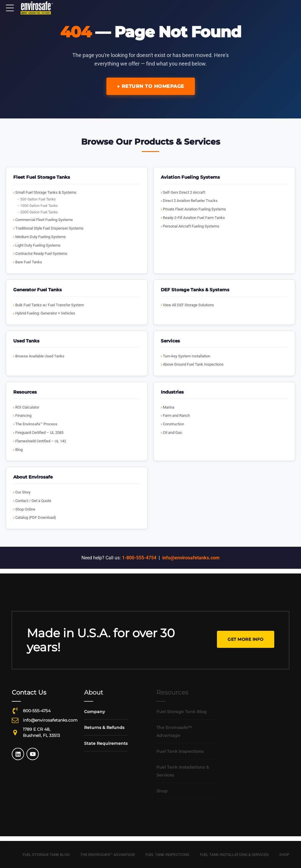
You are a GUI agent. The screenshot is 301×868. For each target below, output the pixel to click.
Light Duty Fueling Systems (38, 245)
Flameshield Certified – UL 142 (41, 441)
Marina (169, 407)
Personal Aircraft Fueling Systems (191, 226)
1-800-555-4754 (139, 558)
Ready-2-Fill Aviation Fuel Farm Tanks (194, 218)
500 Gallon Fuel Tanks (38, 199)
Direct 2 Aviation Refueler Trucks (190, 201)
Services (170, 341)
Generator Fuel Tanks (37, 290)
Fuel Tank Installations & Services (234, 855)
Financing (23, 415)
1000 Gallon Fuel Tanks (39, 206)
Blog (19, 450)
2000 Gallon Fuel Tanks (39, 212)
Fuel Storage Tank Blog (46, 855)
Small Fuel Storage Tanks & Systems (46, 192)
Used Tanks (26, 341)
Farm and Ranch (176, 415)
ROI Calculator (27, 407)
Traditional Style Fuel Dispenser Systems (49, 228)
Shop (284, 855)
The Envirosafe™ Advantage (108, 855)
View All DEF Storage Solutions (188, 305)
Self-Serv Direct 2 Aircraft (184, 192)
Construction (173, 424)
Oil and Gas (172, 433)
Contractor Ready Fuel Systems (41, 254)
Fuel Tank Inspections (167, 855)
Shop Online (25, 509)
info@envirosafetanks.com (191, 558)
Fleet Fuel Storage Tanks (42, 177)
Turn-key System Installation (187, 356)
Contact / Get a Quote (33, 501)
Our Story (23, 492)
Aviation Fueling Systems (190, 177)
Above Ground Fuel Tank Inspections (193, 364)
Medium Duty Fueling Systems (41, 237)
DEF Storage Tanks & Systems (195, 290)
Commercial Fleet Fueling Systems (44, 220)
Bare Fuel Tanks (29, 262)
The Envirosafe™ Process (36, 424)
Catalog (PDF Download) (36, 517)
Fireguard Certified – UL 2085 (39, 433)
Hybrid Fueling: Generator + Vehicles (45, 313)
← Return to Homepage (151, 86)
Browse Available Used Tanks (40, 356)
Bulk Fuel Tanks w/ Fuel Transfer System (50, 305)
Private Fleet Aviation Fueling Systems (194, 209)
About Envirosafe (33, 477)
